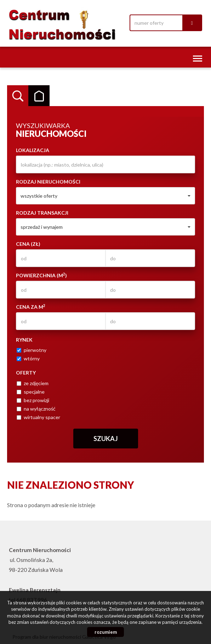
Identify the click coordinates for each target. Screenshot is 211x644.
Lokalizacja (33, 150)
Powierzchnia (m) (41, 275)
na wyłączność (36, 409)
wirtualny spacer (38, 417)
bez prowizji (33, 400)
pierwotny (32, 350)
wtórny (28, 358)
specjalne (31, 392)
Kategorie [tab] (39, 96)
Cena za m (31, 307)
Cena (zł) (28, 244)
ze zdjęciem (33, 383)
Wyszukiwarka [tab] (18, 96)
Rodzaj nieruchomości (48, 182)
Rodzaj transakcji (42, 213)
